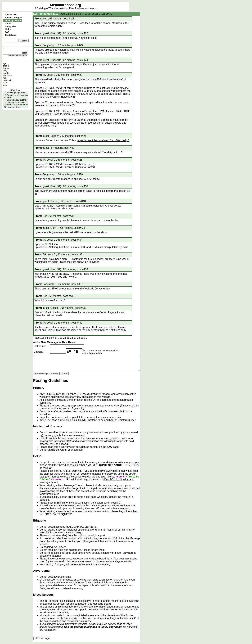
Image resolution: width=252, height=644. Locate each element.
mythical (7, 80)
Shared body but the (17, 100)
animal (6, 66)
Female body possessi (18, 95)
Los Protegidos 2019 (46, 14)
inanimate (8, 75)
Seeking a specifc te (16, 93)
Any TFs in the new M (17, 105)
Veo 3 (10, 97)
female (6, 68)
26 (97, 14)
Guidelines (10, 35)
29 (107, 14)
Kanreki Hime (13, 107)
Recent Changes (13, 18)
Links (8, 29)
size (5, 83)
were (5, 85)
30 (111, 14)
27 (100, 14)
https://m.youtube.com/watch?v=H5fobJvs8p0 (103, 140)
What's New (11, 15)
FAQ (7, 32)
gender (6, 73)
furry (5, 71)
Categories (11, 26)
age (5, 63)
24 (90, 14)
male (5, 78)
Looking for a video (16, 102)
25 (93, 14)
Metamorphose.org (66, 5)
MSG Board (16, 90)
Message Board (13, 20)
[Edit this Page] (42, 638)
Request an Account (17, 56)
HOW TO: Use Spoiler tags (118, 480)
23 (86, 14)
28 (104, 14)
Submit (9, 23)
